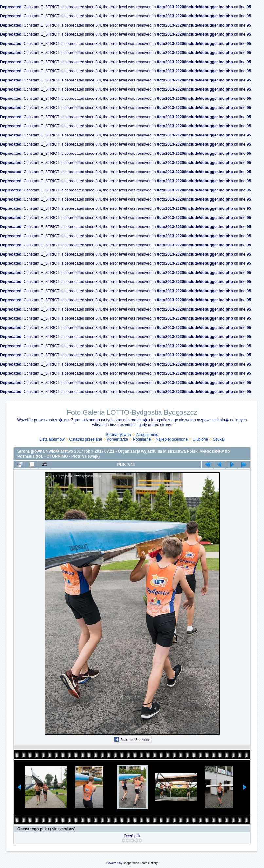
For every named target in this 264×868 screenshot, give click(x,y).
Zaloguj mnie (147, 435)
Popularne (142, 439)
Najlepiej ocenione (172, 439)
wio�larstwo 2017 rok (69, 451)
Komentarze (117, 439)
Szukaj (219, 439)
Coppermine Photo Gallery (140, 863)
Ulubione (200, 439)
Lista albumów (52, 439)
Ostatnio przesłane (86, 439)
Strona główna (118, 435)
